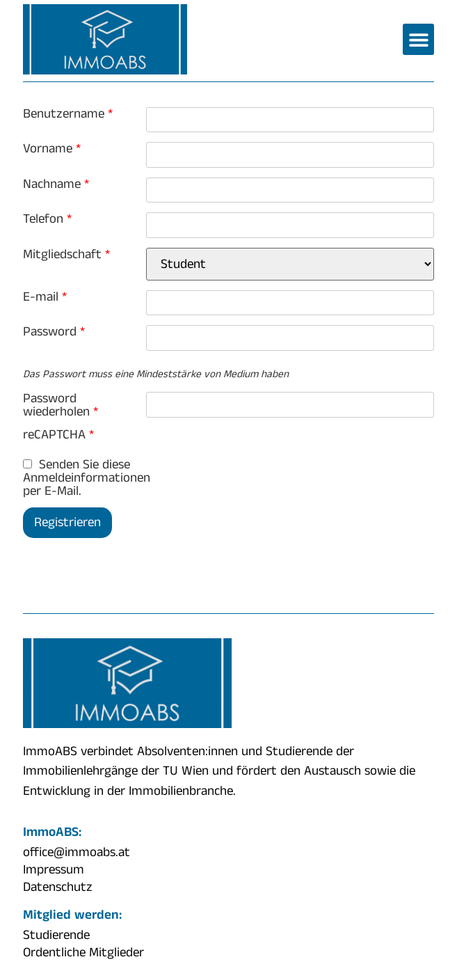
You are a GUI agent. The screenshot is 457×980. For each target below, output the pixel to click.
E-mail (45, 297)
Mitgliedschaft (66, 254)
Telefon (47, 219)
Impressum (54, 870)
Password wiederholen (61, 405)
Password (54, 332)
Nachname (56, 184)
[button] (418, 39)
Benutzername (68, 114)
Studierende (56, 935)
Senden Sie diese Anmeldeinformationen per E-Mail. (85, 478)
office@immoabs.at (77, 853)
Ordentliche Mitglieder (83, 953)
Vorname (52, 149)
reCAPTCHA (58, 435)
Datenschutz (58, 887)
